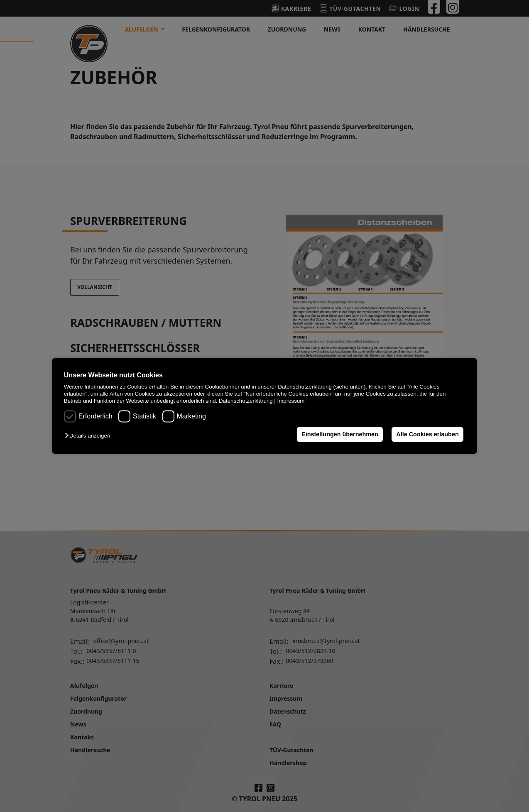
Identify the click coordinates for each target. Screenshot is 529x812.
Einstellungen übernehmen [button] (340, 434)
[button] (89, 436)
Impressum (291, 401)
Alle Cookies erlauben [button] (427, 434)
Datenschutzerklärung (246, 401)
